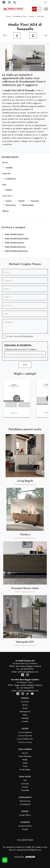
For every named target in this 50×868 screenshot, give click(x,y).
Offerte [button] (5, 211)
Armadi (25, 787)
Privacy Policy (28, 336)
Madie (32, 16)
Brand (25, 708)
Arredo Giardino (25, 826)
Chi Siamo (25, 702)
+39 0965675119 (27, 688)
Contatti (25, 721)
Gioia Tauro (35, 201)
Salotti (25, 763)
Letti (25, 780)
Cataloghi (25, 718)
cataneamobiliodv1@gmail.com (29, 850)
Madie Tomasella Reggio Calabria (17, 238)
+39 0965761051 (27, 669)
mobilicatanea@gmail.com (28, 672)
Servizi (25, 705)
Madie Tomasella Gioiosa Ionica (16, 251)
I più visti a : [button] (8, 196)
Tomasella (9, 167)
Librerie (25, 753)
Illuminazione (25, 801)
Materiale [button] (6, 174)
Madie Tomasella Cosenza (14, 234)
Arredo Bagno (25, 769)
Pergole (25, 829)
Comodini (25, 784)
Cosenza (9, 201)
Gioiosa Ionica (11, 205)
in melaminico (11, 178)
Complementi (25, 804)
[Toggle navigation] (46, 9)
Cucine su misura (25, 742)
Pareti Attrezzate (25, 756)
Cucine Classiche (25, 736)
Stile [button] (4, 185)
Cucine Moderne (25, 732)
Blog (25, 715)
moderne (9, 190)
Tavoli (25, 766)
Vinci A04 (40, 16)
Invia (25, 365)
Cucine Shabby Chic (25, 739)
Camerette (25, 790)
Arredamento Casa (20, 16)
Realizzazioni (25, 711)
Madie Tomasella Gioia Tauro (15, 247)
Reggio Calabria (28, 205)
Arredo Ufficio (25, 815)
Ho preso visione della (20, 336)
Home (8, 16)
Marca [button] (5, 162)
